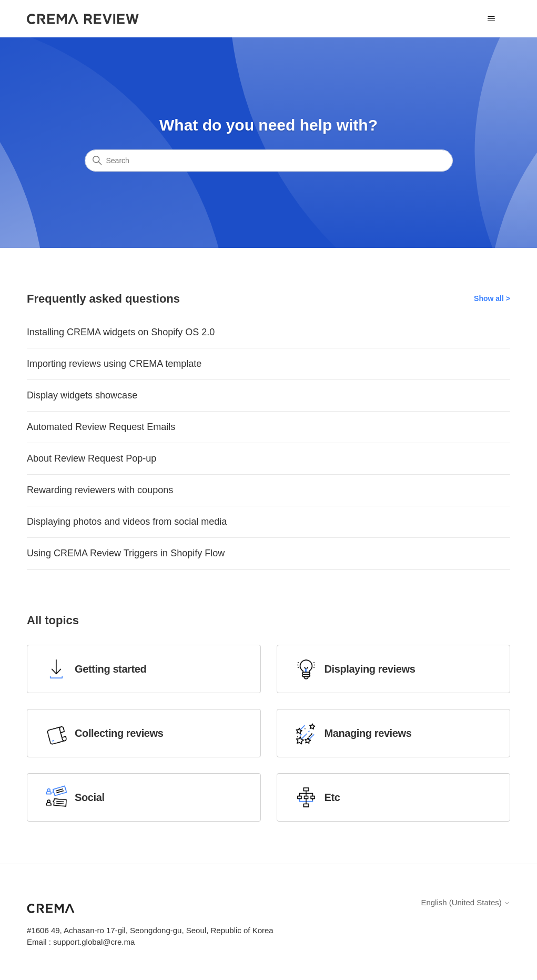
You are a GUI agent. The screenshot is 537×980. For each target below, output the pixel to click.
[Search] (269, 161)
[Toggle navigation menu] (492, 19)
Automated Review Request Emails (101, 427)
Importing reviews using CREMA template (114, 364)
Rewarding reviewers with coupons (100, 490)
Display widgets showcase (82, 395)
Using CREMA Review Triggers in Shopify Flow (126, 553)
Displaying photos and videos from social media (127, 522)
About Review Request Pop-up (92, 458)
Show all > (492, 298)
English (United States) (465, 902)
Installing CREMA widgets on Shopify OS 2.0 (121, 332)
